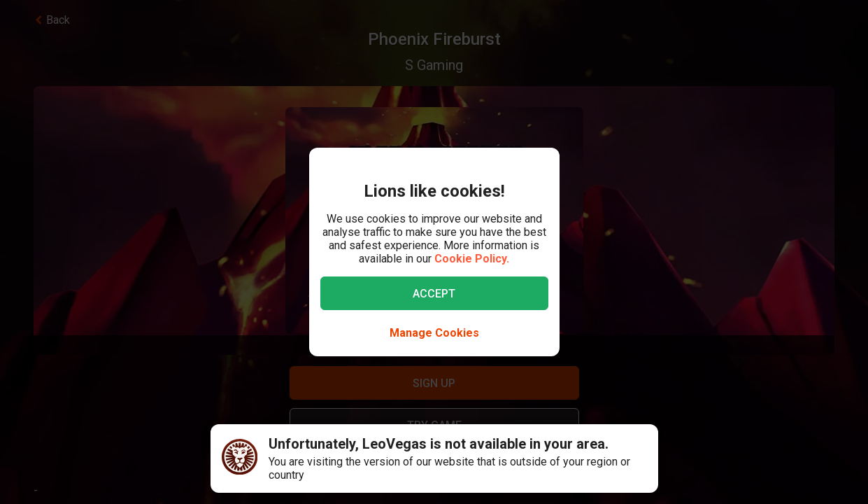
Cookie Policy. (472, 259)
